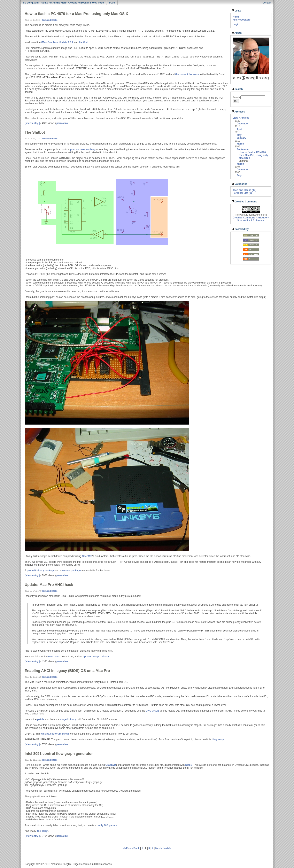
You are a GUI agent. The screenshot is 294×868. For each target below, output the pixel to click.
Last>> (167, 848)
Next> (159, 848)
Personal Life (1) (242, 193)
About (237, 33)
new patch (54, 657)
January (241, 138)
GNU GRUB (152, 711)
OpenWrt (87, 556)
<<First (128, 848)
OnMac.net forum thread (55, 734)
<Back (136, 848)
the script (43, 831)
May (239, 135)
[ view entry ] (32, 123)
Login (236, 24)
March (240, 144)
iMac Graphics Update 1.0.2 (57, 42)
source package (71, 571)
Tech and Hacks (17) (244, 190)
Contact (267, 3)
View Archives (241, 118)
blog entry (218, 739)
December (243, 124)
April (239, 129)
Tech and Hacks (50, 20)
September (243, 149)
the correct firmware (187, 74)
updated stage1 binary (96, 657)
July (239, 175)
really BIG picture (107, 825)
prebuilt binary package (41, 571)
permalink (62, 123)
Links (236, 11)
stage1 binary (68, 719)
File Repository (242, 20)
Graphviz (111, 765)
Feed (112, 3)
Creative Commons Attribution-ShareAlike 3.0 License (251, 219)
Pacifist (83, 42)
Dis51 (188, 765)
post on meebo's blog (83, 149)
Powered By (240, 229)
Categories (239, 184)
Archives (238, 112)
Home (236, 17)
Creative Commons (244, 202)
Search (237, 89)
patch (40, 719)
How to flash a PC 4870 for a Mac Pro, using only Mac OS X (253, 155)
